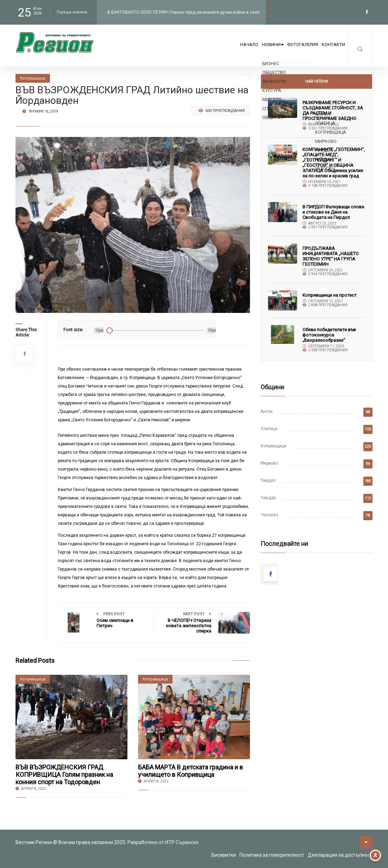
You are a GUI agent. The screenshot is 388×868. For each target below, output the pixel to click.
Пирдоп (268, 480)
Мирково (269, 463)
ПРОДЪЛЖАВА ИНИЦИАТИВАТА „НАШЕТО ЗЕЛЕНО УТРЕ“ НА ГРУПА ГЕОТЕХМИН (331, 256)
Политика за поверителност (272, 855)
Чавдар (268, 498)
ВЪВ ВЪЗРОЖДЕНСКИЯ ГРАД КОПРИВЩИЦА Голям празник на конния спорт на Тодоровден (64, 775)
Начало (215, 50)
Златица (269, 429)
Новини (248, 50)
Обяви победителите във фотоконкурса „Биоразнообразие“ (329, 335)
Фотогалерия (289, 50)
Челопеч (269, 515)
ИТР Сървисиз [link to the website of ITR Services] (182, 842)
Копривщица (273, 446)
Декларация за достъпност (340, 855)
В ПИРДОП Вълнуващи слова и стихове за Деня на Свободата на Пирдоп (333, 212)
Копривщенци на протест (330, 295)
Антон (267, 411)
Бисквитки (224, 855)
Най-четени (317, 81)
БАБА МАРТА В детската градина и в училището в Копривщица (190, 771)
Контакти (329, 50)
